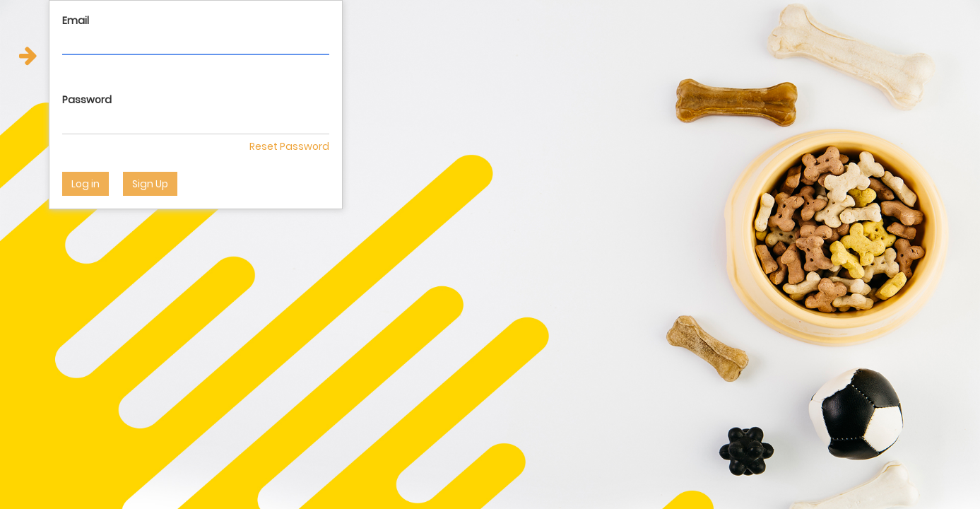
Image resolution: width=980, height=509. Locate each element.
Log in (85, 184)
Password (87, 100)
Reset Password (289, 146)
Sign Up (150, 184)
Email (76, 21)
